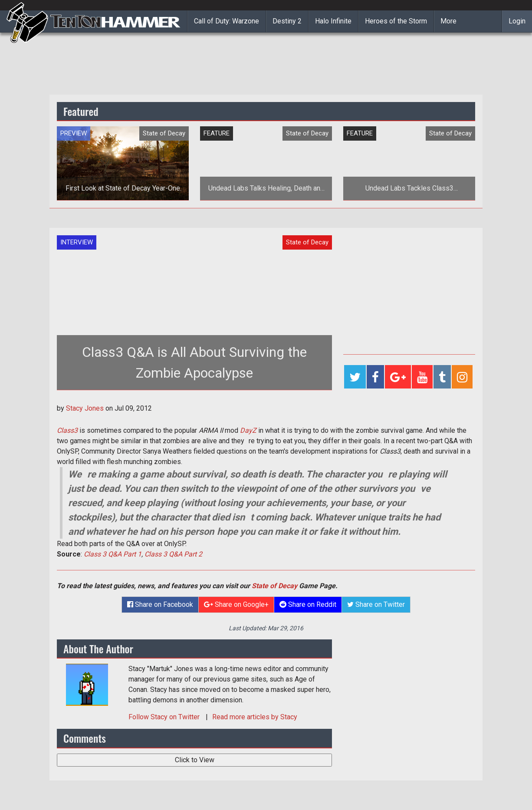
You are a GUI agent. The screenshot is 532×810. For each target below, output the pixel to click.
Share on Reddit (308, 604)
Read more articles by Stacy (255, 717)
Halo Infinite (333, 21)
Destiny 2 (287, 21)
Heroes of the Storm (396, 21)
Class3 (67, 430)
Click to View (195, 760)
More (448, 21)
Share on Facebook (160, 604)
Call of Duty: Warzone (227, 21)
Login (517, 21)
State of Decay (274, 586)
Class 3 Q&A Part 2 (173, 554)
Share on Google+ (236, 604)
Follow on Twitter (165, 717)
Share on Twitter (376, 604)
